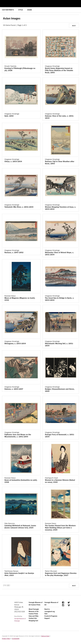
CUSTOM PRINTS (8, 10)
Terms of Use (45, 636)
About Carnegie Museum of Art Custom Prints (34, 611)
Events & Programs (51, 616)
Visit (46, 614)
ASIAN (30, 10)
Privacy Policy (6, 639)
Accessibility (16, 639)
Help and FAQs (34, 616)
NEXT (74, 26)
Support (47, 618)
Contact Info (33, 618)
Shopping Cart (33, 621)
